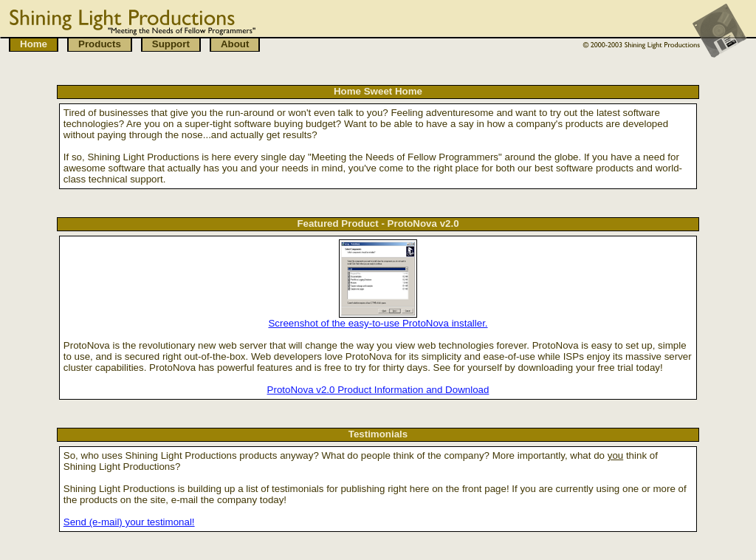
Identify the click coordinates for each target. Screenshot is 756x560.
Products (100, 44)
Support (171, 44)
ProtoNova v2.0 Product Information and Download (378, 390)
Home (34, 44)
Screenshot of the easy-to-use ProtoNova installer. (378, 323)
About (235, 44)
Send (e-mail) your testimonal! (129, 522)
